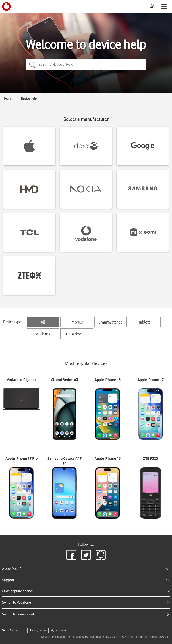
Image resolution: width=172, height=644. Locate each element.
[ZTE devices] (29, 276)
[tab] (86, 602)
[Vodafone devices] (86, 232)
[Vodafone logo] (6, 6)
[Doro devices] (86, 146)
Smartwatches (110, 322)
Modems (43, 334)
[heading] (86, 569)
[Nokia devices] (86, 189)
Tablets (144, 322)
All (43, 322)
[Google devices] (143, 146)
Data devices (77, 334)
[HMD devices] (29, 189)
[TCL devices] (29, 232)
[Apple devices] (29, 146)
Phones (77, 322)
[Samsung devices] (143, 189)
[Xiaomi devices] (143, 232)
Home (8, 99)
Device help (29, 99)
